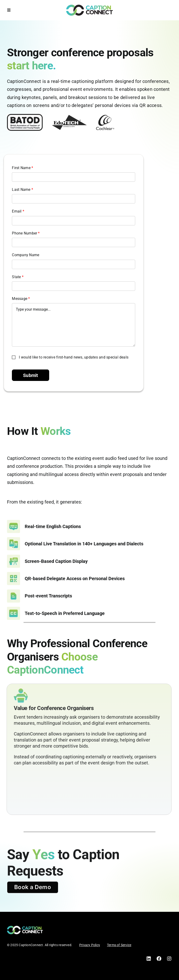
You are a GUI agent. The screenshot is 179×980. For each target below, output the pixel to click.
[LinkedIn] (149, 957)
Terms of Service (119, 945)
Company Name (26, 255)
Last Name (23, 190)
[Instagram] (169, 957)
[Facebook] (159, 957)
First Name (23, 168)
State (18, 277)
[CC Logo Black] (89, 6)
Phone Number (26, 233)
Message (21, 299)
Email (19, 211)
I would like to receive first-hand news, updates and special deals (74, 357)
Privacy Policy (90, 945)
